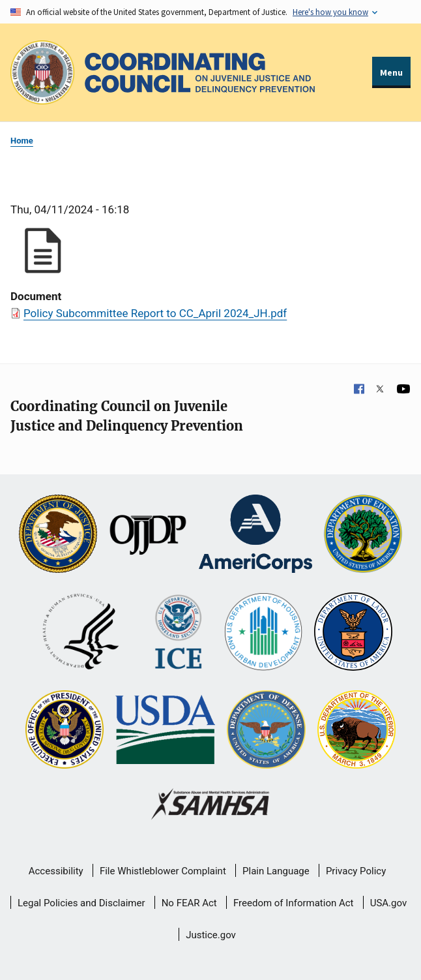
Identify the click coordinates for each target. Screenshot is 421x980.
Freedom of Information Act (294, 903)
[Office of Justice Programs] (42, 72)
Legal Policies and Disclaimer (81, 903)
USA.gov (389, 903)
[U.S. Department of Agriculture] (165, 731)
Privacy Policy (356, 871)
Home (22, 141)
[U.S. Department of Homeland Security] (178, 633)
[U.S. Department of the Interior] (356, 731)
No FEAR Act (189, 903)
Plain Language (276, 871)
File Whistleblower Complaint (163, 871)
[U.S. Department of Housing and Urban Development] (263, 633)
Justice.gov (211, 935)
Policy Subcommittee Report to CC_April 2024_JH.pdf (155, 313)
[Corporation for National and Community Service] (255, 535)
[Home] (200, 73)
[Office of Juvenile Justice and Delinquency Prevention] (148, 535)
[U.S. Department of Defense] (266, 731)
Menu (391, 72)
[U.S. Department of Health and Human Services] (81, 633)
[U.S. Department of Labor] (353, 633)
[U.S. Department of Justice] (58, 535)
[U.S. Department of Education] (363, 535)
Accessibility (56, 871)
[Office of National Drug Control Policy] (65, 731)
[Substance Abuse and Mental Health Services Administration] (211, 805)
